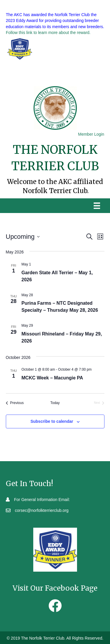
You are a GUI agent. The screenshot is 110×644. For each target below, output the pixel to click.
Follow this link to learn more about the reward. (48, 33)
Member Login (91, 134)
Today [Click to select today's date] (55, 403)
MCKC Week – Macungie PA (52, 378)
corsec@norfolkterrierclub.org (42, 510)
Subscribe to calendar (52, 421)
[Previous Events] (15, 403)
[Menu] (97, 206)
